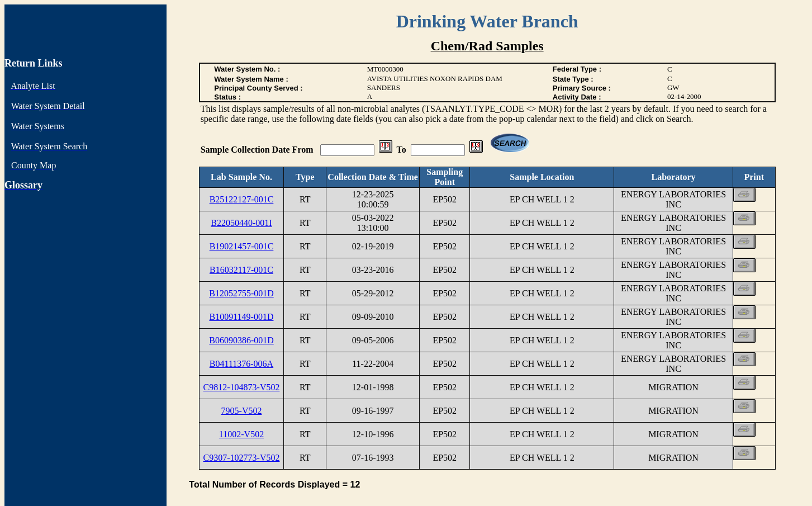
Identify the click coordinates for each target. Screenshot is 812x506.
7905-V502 (242, 411)
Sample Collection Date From (258, 150)
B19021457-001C (242, 246)
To (402, 150)
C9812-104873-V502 (242, 387)
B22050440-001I (241, 223)
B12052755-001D (241, 293)
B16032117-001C (241, 270)
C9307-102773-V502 (242, 458)
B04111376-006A (241, 364)
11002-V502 (241, 434)
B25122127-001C (242, 199)
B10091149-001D (242, 317)
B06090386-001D (241, 340)
